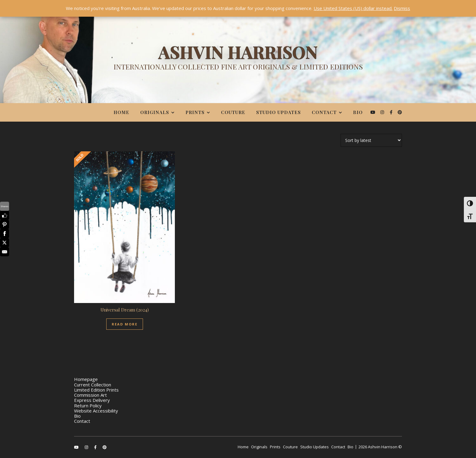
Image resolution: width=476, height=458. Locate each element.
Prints (195, 112)
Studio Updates (279, 112)
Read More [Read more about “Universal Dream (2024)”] (125, 324)
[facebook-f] (392, 112)
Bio (358, 112)
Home (121, 112)
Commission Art (90, 395)
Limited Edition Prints (96, 390)
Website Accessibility (96, 411)
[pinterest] (400, 112)
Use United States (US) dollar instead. (353, 8)
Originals (155, 112)
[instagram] (383, 112)
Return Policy (88, 406)
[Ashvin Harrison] (238, 59)
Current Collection (93, 385)
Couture (233, 112)
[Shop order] (371, 140)
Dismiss (402, 8)
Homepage (86, 379)
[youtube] (373, 112)
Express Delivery (92, 400)
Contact (324, 112)
